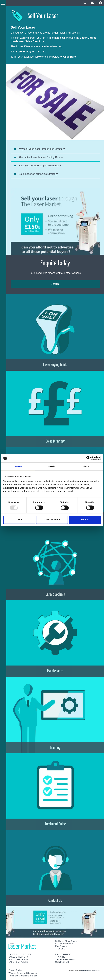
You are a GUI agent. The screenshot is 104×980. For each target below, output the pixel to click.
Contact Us (62, 962)
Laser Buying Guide (20, 954)
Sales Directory (18, 957)
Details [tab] (52, 466)
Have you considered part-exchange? (40, 166)
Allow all (85, 520)
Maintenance (63, 954)
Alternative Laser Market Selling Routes (41, 157)
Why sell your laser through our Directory (42, 149)
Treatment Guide (65, 959)
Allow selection (52, 520)
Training (60, 957)
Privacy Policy (15, 970)
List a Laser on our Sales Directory (38, 174)
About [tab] (86, 466)
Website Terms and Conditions (23, 973)
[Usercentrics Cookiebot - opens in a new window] (88, 458)
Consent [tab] (18, 466)
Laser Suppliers (18, 962)
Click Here (70, 57)
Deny (19, 520)
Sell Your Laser (18, 959)
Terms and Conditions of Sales (23, 976)
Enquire (55, 284)
